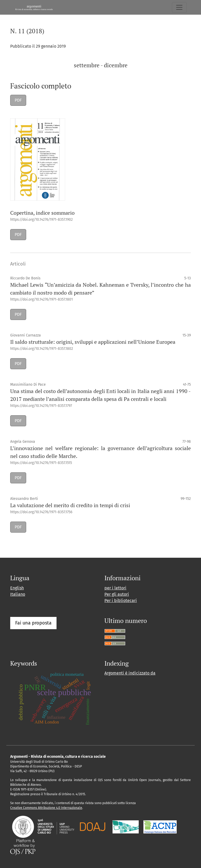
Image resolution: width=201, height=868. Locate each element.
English (17, 588)
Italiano (18, 594)
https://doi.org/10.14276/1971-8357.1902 (41, 220)
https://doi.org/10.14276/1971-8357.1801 (41, 299)
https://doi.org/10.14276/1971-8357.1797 (41, 406)
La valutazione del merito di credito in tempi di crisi (70, 505)
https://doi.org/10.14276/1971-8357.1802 (42, 349)
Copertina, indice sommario (42, 213)
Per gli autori (117, 594)
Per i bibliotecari (121, 601)
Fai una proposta (33, 623)
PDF (18, 100)
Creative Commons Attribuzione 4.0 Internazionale (46, 808)
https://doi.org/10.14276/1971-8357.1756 (41, 512)
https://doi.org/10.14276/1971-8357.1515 (41, 463)
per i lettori (115, 588)
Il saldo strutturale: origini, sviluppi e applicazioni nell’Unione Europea (93, 342)
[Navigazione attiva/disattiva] (179, 7)
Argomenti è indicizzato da (130, 673)
